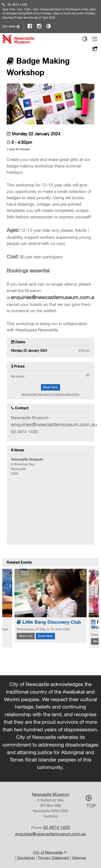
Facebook (30, 26)
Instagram (39, 26)
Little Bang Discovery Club (49, 622)
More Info (26, 636)
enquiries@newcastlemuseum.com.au (54, 297)
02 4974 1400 (17, 5)
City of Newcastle (48, 852)
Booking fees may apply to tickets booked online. (51, 394)
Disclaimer (26, 858)
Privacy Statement (54, 858)
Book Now (50, 387)
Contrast (49, 26)
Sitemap (79, 858)
